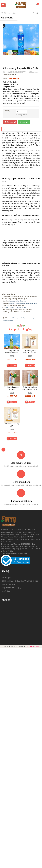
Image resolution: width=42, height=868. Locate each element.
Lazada (12, 527)
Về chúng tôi (6, 798)
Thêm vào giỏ (10, 122)
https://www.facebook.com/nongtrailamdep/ (23, 523)
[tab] (4, 129)
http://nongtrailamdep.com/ (17, 521)
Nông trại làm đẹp (32, 866)
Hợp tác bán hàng (8, 804)
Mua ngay (24, 122)
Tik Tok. (24, 527)
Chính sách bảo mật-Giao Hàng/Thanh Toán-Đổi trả (20, 801)
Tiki (7, 527)
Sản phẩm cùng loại (21, 549)
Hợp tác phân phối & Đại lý (11, 808)
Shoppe (18, 527)
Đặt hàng (13, 585)
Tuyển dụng (6, 811)
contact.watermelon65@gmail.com (15, 773)
